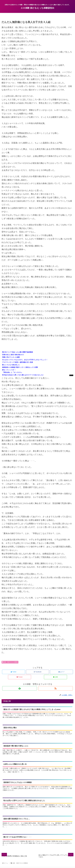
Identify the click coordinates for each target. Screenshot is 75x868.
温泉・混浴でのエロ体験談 (10, 662)
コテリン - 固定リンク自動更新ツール (71, 375)
